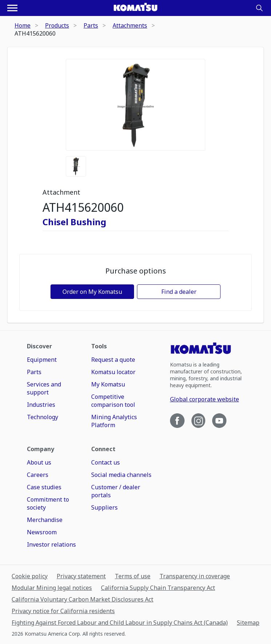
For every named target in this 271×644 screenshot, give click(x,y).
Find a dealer (179, 292)
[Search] (259, 8)
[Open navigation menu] (12, 8)
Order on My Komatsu (92, 292)
